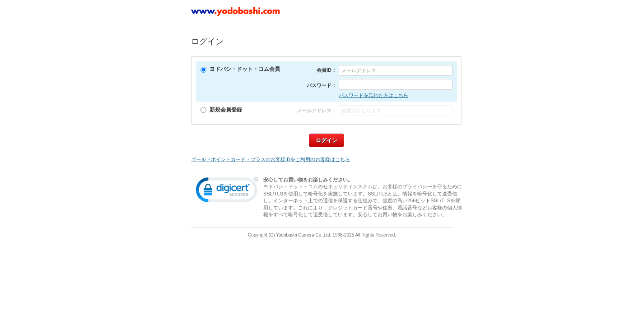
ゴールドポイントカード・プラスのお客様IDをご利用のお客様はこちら (271, 159)
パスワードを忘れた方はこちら (373, 95)
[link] (227, 192)
